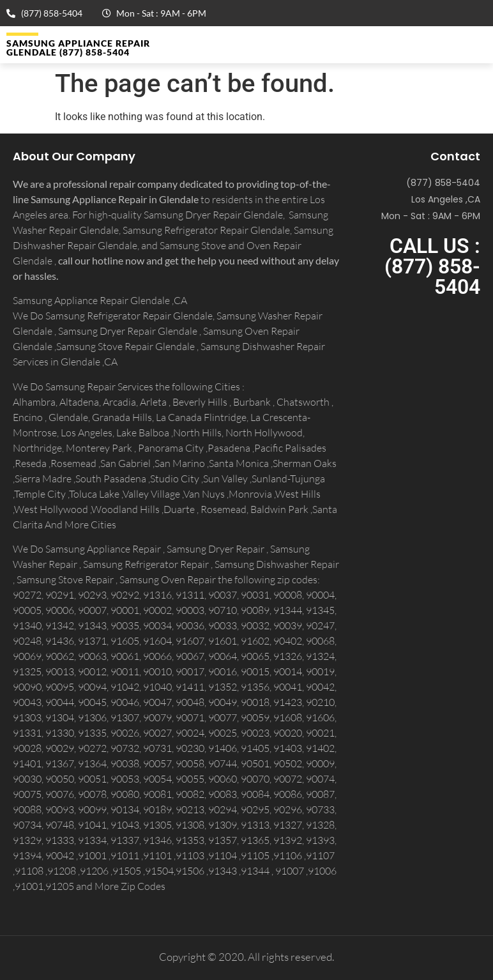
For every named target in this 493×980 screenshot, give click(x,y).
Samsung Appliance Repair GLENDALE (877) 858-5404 (78, 48)
